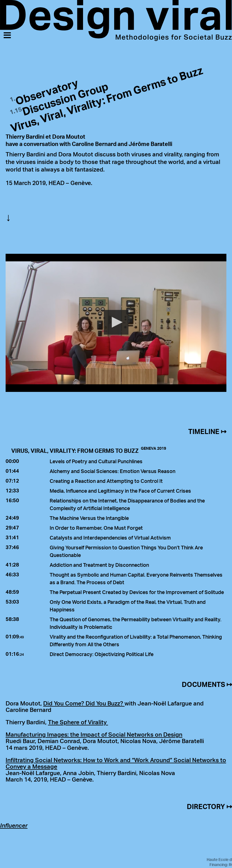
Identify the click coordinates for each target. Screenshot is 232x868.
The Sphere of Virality (78, 722)
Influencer (14, 825)
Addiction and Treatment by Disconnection (99, 565)
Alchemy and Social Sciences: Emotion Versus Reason (112, 471)
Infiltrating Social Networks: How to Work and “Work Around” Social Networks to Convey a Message (116, 763)
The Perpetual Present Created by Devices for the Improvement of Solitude (137, 592)
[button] (116, 322)
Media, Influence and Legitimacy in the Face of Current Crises (120, 491)
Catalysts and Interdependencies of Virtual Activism (110, 538)
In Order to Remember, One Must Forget (96, 528)
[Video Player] (116, 323)
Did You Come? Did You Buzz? (84, 703)
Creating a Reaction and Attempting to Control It (106, 481)
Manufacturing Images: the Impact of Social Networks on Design (94, 734)
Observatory (47, 92)
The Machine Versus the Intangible (89, 518)
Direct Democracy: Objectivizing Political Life (102, 654)
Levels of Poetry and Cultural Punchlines (96, 461)
